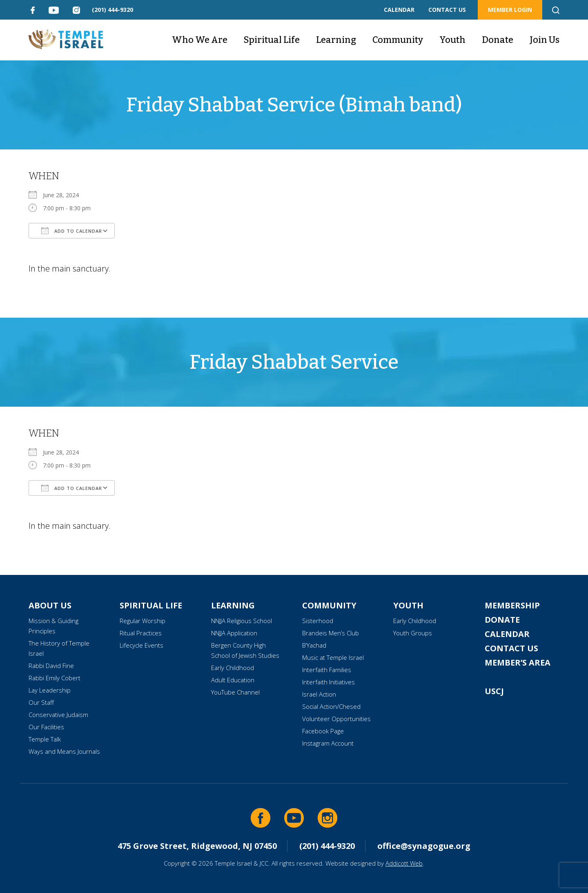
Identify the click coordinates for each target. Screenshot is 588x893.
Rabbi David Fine (51, 666)
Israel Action (319, 694)
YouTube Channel (235, 692)
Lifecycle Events (141, 645)
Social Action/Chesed (331, 706)
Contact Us (511, 648)
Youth (452, 40)
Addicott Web (404, 863)
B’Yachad (314, 645)
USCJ (494, 691)
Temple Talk (45, 739)
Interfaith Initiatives (329, 682)
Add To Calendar (72, 231)
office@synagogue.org (424, 846)
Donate (498, 40)
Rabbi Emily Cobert (55, 678)
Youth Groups (413, 633)
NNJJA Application (234, 633)
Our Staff (41, 702)
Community (398, 40)
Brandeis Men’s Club (331, 633)
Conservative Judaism (58, 715)
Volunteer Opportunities (336, 719)
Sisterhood (318, 621)
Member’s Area (518, 663)
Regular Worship (143, 621)
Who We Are (200, 40)
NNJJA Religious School (242, 621)
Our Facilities (46, 727)
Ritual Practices (141, 633)
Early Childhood (233, 668)
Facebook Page (323, 731)
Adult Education (233, 680)
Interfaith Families (327, 670)
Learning (336, 40)
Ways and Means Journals (64, 751)
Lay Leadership (50, 690)
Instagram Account (328, 743)
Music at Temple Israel (333, 657)
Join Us (545, 40)
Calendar (507, 634)
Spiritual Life (272, 40)
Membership (512, 605)
